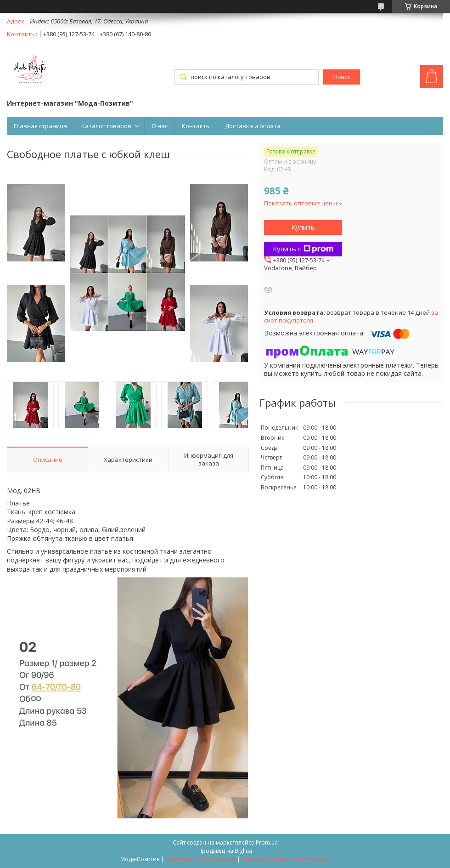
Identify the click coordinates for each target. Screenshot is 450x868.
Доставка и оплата (253, 126)
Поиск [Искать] (342, 77)
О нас (160, 126)
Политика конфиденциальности (286, 859)
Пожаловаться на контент (200, 859)
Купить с (303, 249)
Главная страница (40, 126)
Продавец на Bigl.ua (225, 851)
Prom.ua (267, 842)
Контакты (196, 126)
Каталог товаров (106, 126)
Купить (303, 227)
